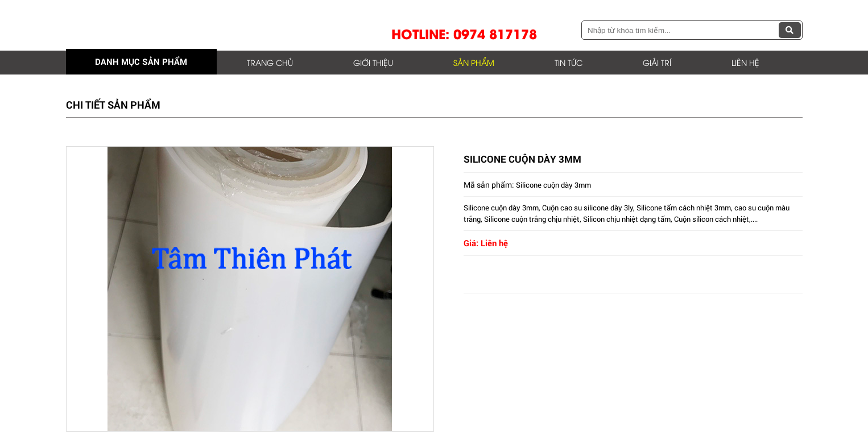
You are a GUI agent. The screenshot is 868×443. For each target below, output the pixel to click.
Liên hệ (745, 62)
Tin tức (569, 62)
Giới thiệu (373, 62)
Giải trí (657, 62)
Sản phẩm (474, 62)
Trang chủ (270, 62)
